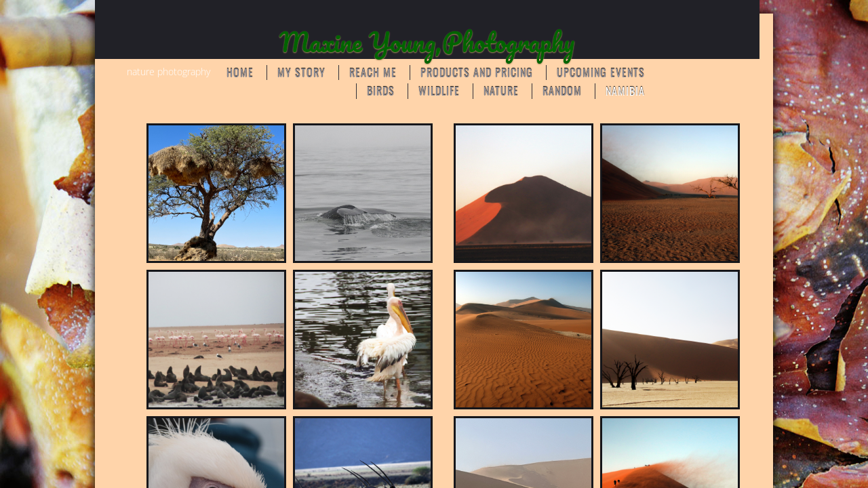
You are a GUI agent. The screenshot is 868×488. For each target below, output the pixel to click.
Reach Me (373, 73)
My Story (301, 73)
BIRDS (381, 91)
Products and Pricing (477, 73)
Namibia (625, 91)
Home (240, 73)
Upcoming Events (601, 73)
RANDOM (562, 91)
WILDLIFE (439, 91)
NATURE (501, 91)
